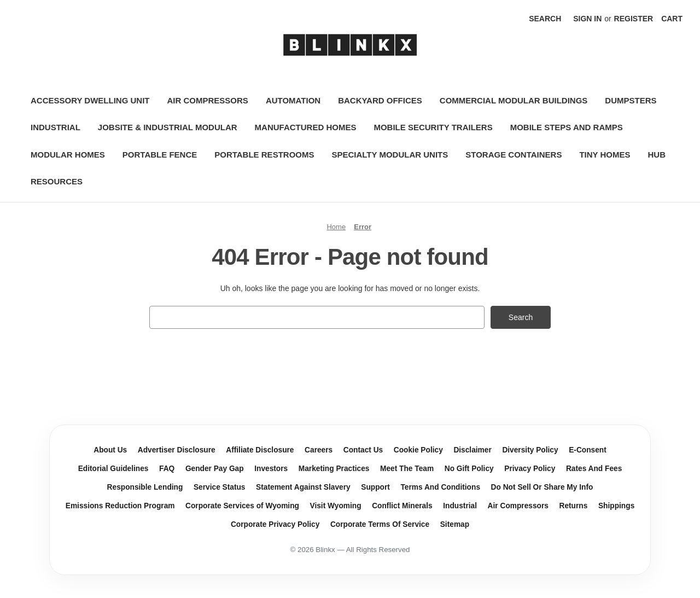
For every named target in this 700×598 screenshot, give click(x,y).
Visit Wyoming (336, 506)
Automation (293, 100)
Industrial (56, 127)
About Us (110, 450)
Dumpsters (631, 100)
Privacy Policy (530, 469)
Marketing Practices (334, 469)
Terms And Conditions (440, 487)
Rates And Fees (594, 469)
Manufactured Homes (306, 127)
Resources (57, 181)
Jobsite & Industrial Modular (168, 127)
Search (545, 19)
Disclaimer (472, 450)
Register (634, 19)
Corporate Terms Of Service (380, 524)
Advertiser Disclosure (177, 450)
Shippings (616, 506)
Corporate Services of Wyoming (242, 506)
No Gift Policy (469, 469)
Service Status (220, 487)
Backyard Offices (380, 100)
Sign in (587, 19)
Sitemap (455, 524)
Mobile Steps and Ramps (567, 127)
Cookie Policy (418, 450)
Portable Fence (160, 155)
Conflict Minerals (402, 506)
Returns (574, 506)
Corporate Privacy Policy (275, 524)
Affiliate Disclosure (260, 450)
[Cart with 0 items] (672, 19)
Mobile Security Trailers (433, 127)
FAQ (167, 469)
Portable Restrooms (264, 155)
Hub (657, 155)
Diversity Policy (530, 450)
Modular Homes (68, 155)
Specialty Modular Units (390, 155)
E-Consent (588, 450)
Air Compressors (208, 100)
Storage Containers (514, 155)
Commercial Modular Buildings (514, 100)
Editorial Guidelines (113, 469)
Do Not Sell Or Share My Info (542, 487)
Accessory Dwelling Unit (90, 100)
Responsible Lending (145, 487)
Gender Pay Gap (215, 469)
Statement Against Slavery (303, 487)
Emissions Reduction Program (120, 506)
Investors (271, 469)
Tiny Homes (605, 155)
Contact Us (363, 450)
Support (375, 487)
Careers (319, 450)
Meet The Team (407, 469)
